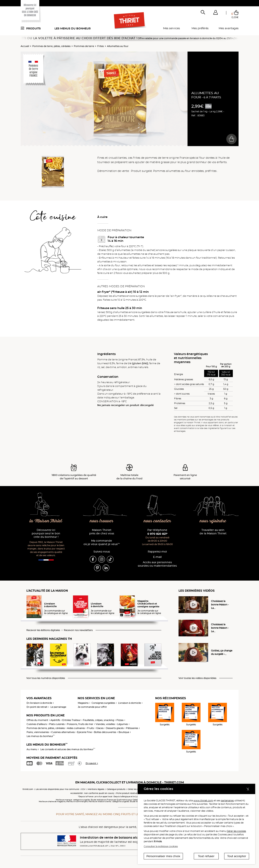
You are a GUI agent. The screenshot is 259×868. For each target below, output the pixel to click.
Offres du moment (37, 720)
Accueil (25, 46)
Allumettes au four (118, 46)
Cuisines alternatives (63, 732)
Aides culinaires (76, 728)
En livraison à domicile (39, 703)
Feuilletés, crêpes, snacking (99, 720)
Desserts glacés (115, 728)
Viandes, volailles (105, 724)
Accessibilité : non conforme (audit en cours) (92, 793)
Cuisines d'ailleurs (37, 724)
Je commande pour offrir (92, 707)
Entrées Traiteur (71, 720)
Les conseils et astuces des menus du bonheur (68, 749)
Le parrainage (58, 707)
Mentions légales (96, 789)
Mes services (171, 28)
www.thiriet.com (203, 800)
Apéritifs (55, 720)
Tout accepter (237, 856)
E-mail (157, 557)
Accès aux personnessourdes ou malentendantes (157, 564)
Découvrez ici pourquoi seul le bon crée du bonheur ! (46, 534)
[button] (216, 13)
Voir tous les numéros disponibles (46, 678)
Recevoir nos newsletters (78, 630)
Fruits (91, 728)
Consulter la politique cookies (161, 846)
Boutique (124, 732)
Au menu (32, 749)
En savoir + (92, 763)
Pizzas (120, 720)
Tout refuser (206, 856)
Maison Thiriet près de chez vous (102, 532)
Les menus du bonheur (73, 28)
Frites (101, 46)
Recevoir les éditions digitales (43, 630)
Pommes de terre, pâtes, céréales (51, 46)
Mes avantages (229, 28)
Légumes (123, 724)
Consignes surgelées (103, 703)
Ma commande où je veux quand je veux (102, 542)
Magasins (83, 703)
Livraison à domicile (129, 703)
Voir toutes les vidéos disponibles (197, 678)
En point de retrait (37, 707)
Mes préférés (200, 28)
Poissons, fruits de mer (80, 724)
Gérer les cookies (236, 831)
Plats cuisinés (57, 724)
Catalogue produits (116, 789)
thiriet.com (28, 789)
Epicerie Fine (84, 732)
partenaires (227, 800)
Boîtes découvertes (105, 732)
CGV (83, 789)
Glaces (100, 728)
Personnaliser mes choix (163, 856)
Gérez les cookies (136, 789)
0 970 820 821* (157, 534)
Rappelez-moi (157, 552)
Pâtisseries (132, 728)
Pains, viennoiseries (38, 732)
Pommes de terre (84, 46)
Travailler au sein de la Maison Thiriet (213, 532)
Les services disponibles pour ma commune (57, 789)
